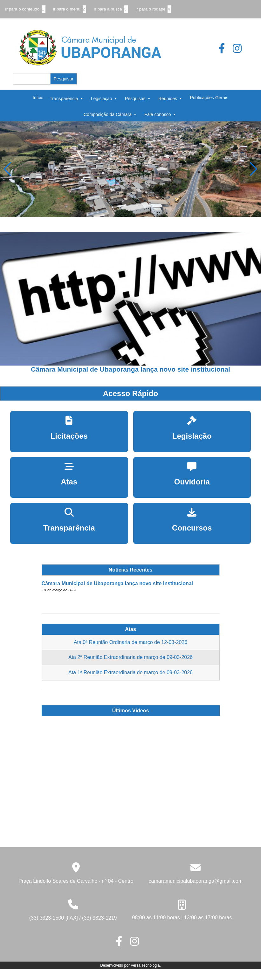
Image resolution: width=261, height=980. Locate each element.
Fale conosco (160, 114)
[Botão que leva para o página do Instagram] (240, 50)
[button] (254, 169)
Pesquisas (138, 98)
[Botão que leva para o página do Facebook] (225, 50)
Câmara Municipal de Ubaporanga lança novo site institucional (117, 583)
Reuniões (170, 98)
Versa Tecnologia (145, 965)
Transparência (66, 98)
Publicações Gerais (209, 98)
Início (38, 98)
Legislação (104, 98)
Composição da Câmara (110, 114)
